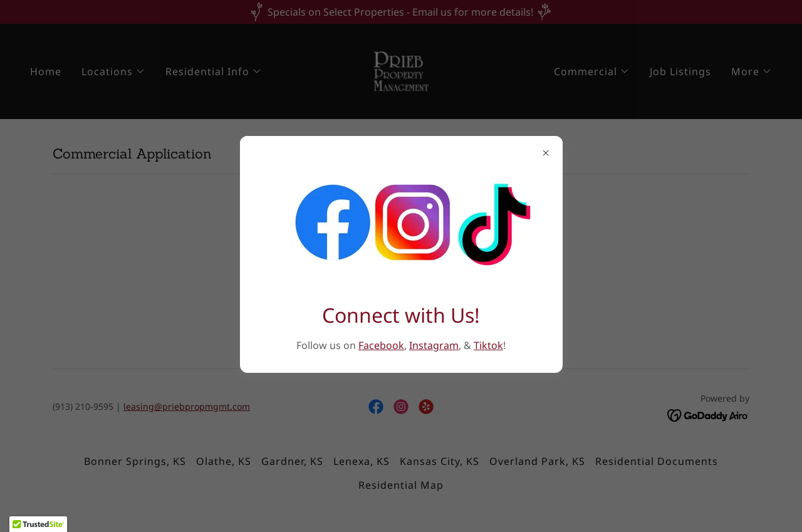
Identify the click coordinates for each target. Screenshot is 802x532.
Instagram (434, 345)
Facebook (381, 345)
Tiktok (488, 345)
